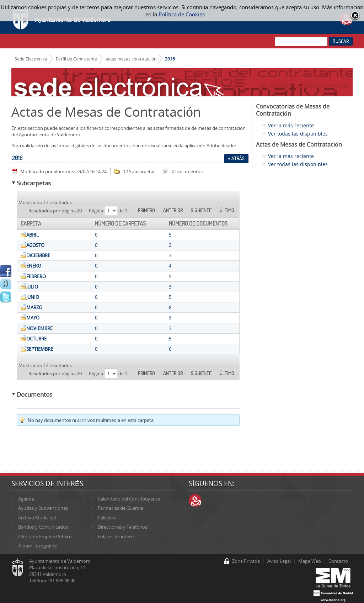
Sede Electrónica (31, 59)
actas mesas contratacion (131, 59)
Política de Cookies (181, 14)
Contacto (338, 561)
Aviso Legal (279, 561)
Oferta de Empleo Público (45, 536)
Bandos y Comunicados (43, 527)
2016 (170, 59)
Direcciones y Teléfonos (122, 527)
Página (97, 211)
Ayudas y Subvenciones (43, 508)
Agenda (26, 499)
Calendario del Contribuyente (129, 499)
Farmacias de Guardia (121, 508)
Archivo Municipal (37, 518)
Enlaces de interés (117, 536)
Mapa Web (310, 561)
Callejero (107, 518)
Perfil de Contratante (76, 59)
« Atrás (236, 158)
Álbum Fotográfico (38, 546)
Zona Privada (246, 561)
